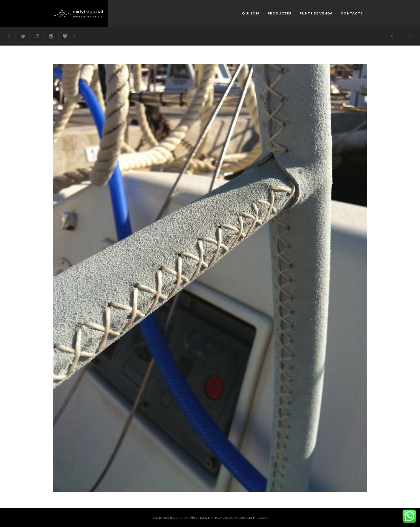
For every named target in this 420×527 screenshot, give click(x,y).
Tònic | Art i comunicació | (219, 518)
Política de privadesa (252, 518)
